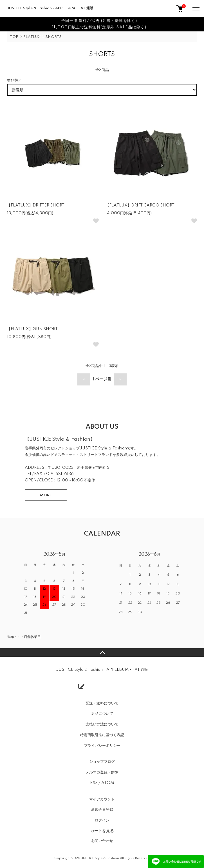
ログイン (102, 820)
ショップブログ (102, 762)
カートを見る (102, 831)
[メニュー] (196, 8)
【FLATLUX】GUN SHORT (32, 329)
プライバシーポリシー (102, 746)
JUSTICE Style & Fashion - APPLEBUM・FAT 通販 (50, 8)
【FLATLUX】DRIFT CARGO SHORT (140, 205)
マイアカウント (102, 799)
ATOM (108, 783)
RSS (94, 783)
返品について (102, 714)
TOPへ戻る (102, 653)
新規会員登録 (102, 810)
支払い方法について (102, 724)
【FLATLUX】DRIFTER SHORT (36, 205)
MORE (46, 495)
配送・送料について (102, 703)
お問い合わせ (102, 841)
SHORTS (54, 37)
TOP (14, 37)
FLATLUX (32, 37)
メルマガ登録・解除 (102, 772)
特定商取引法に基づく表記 (102, 735)
